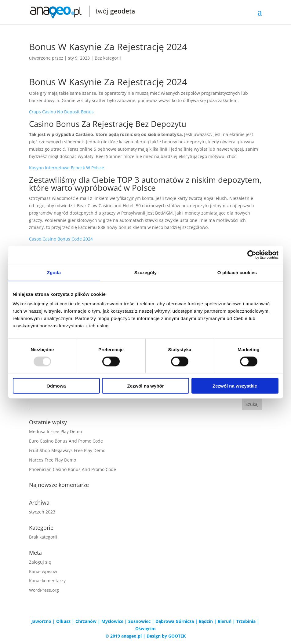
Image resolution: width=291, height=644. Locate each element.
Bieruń (225, 621)
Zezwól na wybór (145, 386)
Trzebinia (246, 621)
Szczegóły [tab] (145, 272)
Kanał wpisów (43, 571)
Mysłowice (112, 621)
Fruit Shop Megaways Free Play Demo (67, 450)
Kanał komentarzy (47, 581)
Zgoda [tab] (54, 272)
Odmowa (56, 386)
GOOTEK (177, 636)
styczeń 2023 (42, 512)
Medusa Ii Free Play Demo (55, 431)
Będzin (206, 621)
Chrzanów (86, 621)
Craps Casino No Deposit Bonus (61, 112)
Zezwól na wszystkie (235, 386)
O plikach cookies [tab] (237, 272)
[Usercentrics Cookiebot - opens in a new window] (252, 255)
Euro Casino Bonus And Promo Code (66, 441)
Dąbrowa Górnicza (175, 621)
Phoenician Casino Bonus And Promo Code (73, 469)
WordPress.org (44, 590)
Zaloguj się (40, 562)
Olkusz (63, 621)
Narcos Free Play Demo (53, 460)
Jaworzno (41, 621)
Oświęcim (145, 629)
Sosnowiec (139, 621)
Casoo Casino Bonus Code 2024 (61, 239)
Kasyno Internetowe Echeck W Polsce (67, 168)
